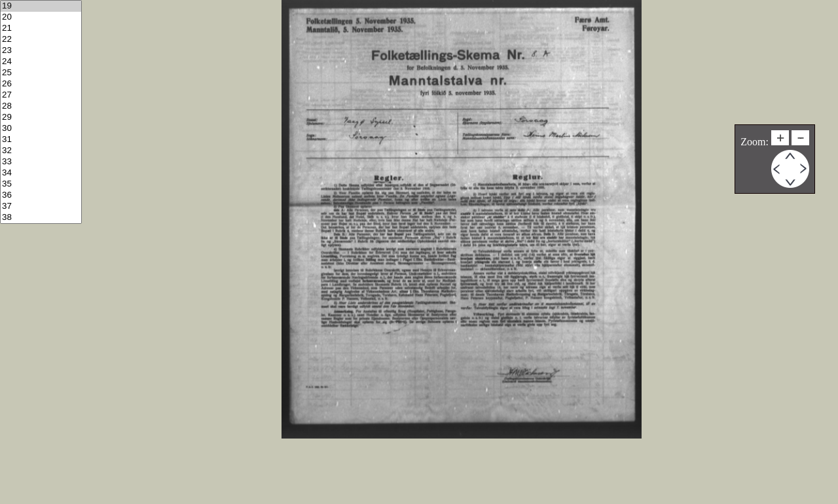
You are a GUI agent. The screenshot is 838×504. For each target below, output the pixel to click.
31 (41, 140)
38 (41, 218)
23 (41, 51)
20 (41, 17)
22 (41, 40)
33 (41, 162)
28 (41, 106)
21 (41, 28)
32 (41, 151)
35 (41, 184)
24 (41, 62)
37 (41, 207)
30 (41, 129)
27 (41, 95)
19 (41, 6)
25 (41, 73)
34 (41, 173)
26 (41, 84)
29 (41, 117)
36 (41, 195)
